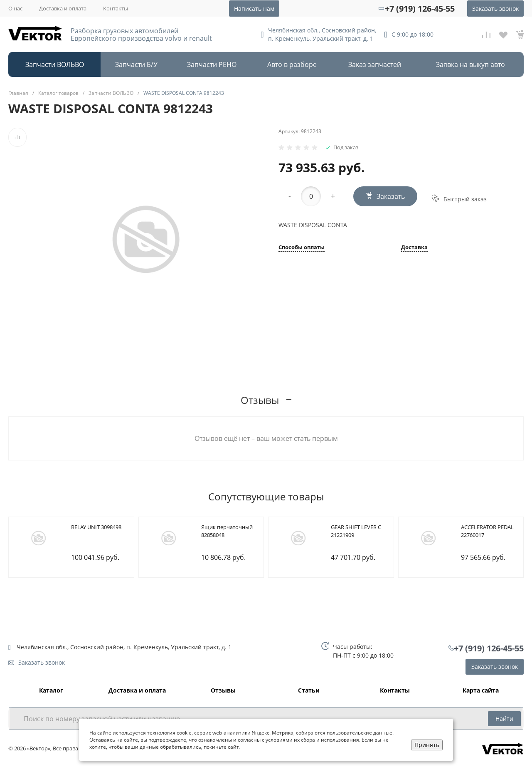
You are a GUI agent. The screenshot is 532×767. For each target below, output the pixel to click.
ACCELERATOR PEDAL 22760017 (487, 531)
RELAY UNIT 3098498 (96, 527)
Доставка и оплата (63, 8)
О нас (15, 8)
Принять (427, 745)
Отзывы (223, 691)
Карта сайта (481, 691)
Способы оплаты (302, 248)
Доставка (414, 248)
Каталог (51, 691)
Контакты (116, 8)
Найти (504, 719)
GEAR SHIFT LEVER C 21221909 (356, 531)
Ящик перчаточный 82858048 (227, 531)
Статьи (309, 691)
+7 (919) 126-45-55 (420, 9)
